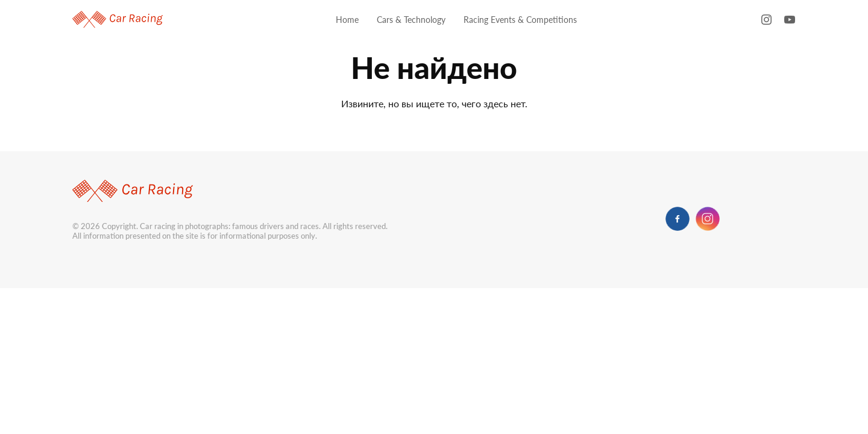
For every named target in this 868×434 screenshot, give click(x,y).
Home (347, 20)
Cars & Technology (411, 20)
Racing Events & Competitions (520, 20)
